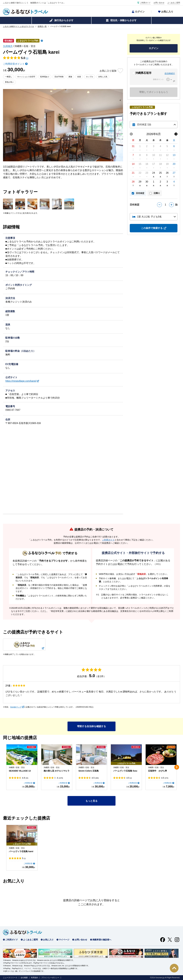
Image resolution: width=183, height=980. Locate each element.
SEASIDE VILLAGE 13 (20, 771)
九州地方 (8, 46)
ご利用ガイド (145, 3)
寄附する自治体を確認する (91, 726)
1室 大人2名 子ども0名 (149, 217)
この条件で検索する (152, 228)
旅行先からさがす (64, 20)
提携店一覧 (42, 26)
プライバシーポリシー (50, 978)
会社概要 (24, 978)
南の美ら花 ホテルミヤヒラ (57, 771)
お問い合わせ (159, 3)
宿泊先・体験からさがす (123, 20)
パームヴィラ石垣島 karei (21, 851)
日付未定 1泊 (144, 124)
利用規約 (34, 978)
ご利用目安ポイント (14, 64)
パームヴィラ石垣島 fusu (125, 771)
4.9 (25, 778)
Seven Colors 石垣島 (89, 771)
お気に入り (167, 12)
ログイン (140, 12)
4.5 (95, 778)
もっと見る (91, 801)
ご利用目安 (28, 783)
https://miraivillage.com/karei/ (21, 381)
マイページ (64, 940)
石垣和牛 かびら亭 (157, 771)
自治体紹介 (170, 73)
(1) (27, 58)
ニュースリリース (10, 978)
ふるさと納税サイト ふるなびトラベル (19, 26)
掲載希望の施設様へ (102, 940)
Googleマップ (16, 707)
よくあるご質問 (174, 3)
